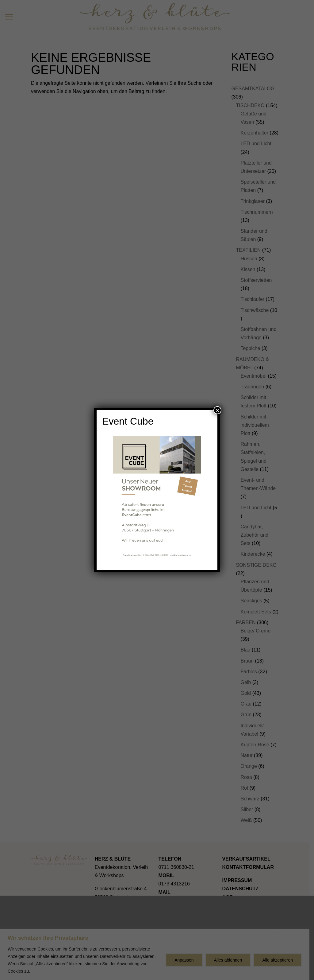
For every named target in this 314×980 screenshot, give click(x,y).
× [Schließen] (217, 410)
